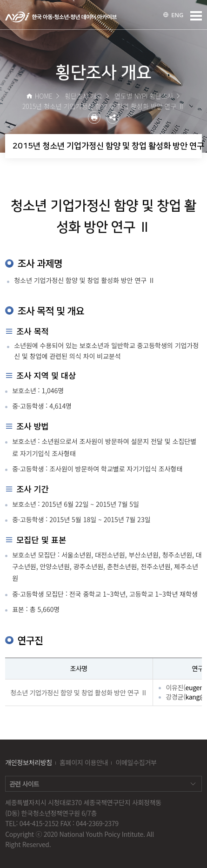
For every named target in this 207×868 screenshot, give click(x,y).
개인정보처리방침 (29, 762)
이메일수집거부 (136, 762)
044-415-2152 (39, 823)
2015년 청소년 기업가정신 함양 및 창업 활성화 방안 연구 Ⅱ (107, 146)
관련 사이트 (24, 784)
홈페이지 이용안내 (84, 762)
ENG (173, 15)
